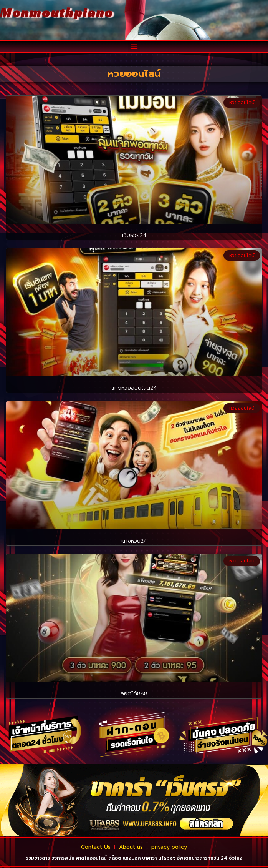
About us (131, 847)
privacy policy (169, 847)
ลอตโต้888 (134, 694)
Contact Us (96, 847)
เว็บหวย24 (134, 235)
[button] (134, 47)
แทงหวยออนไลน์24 (134, 388)
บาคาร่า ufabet (159, 858)
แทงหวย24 (134, 541)
